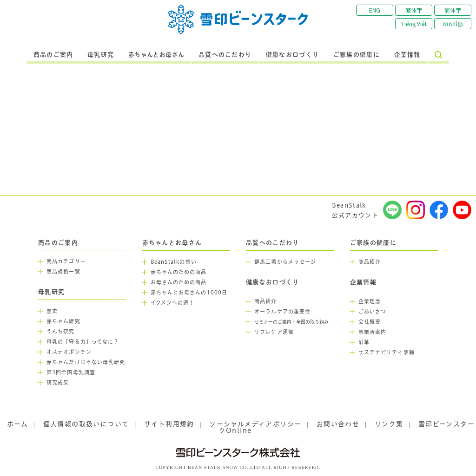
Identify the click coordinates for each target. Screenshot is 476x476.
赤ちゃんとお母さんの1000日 (189, 293)
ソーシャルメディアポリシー (255, 424)
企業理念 (370, 301)
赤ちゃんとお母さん (156, 55)
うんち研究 (61, 332)
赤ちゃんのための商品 (179, 272)
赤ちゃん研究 (63, 321)
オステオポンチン (69, 352)
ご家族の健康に (357, 55)
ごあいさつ (373, 312)
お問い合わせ (338, 424)
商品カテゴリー (66, 261)
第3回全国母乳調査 (71, 372)
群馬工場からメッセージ (285, 262)
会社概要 (370, 322)
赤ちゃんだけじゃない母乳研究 (86, 362)
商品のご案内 (53, 55)
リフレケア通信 (274, 332)
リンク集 (389, 424)
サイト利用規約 (169, 424)
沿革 (364, 342)
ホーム (17, 424)
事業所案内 (373, 332)
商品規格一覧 (63, 272)
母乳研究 (101, 55)
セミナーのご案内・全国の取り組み (291, 322)
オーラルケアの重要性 (282, 312)
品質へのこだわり (225, 55)
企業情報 (407, 55)
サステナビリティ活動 (387, 352)
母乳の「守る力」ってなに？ (83, 342)
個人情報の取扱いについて (86, 424)
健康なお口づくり (292, 55)
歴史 (52, 311)
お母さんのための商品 (179, 282)
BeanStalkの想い (174, 262)
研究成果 (58, 383)
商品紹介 (265, 301)
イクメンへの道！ (173, 303)
